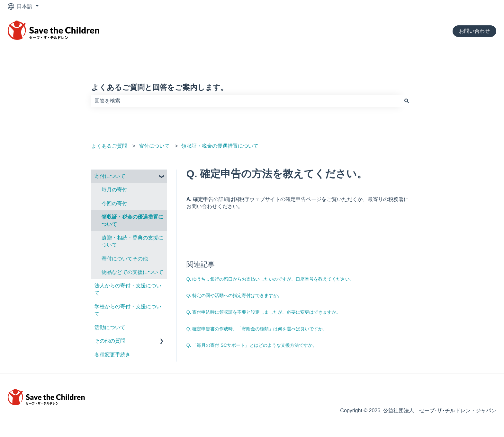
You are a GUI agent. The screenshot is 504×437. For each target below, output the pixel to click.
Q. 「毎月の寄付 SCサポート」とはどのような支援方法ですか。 (252, 345)
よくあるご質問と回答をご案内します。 (160, 87)
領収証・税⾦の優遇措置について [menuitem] (132, 220)
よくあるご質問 (109, 146)
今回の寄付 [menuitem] (114, 203)
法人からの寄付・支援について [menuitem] (128, 289)
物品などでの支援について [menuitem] (132, 272)
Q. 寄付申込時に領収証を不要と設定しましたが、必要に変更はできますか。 (264, 312)
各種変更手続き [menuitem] (113, 355)
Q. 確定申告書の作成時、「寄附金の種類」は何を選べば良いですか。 (257, 329)
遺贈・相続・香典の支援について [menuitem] (132, 241)
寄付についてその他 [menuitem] (125, 259)
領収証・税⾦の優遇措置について (220, 146)
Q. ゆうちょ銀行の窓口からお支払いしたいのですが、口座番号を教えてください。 (270, 279)
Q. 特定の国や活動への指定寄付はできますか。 (234, 295)
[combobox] (246, 101)
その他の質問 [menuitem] (110, 341)
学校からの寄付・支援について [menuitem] (128, 310)
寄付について (154, 146)
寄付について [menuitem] (110, 176)
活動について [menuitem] (110, 327)
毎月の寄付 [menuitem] (114, 190)
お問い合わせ (474, 31)
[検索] (407, 101)
